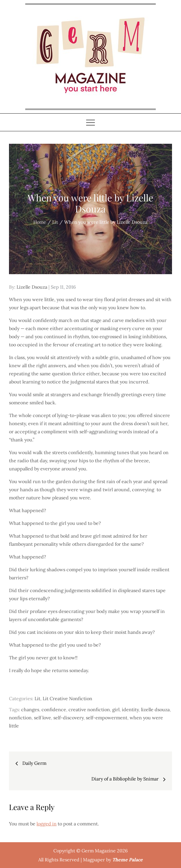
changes (30, 709)
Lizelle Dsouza (32, 287)
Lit (37, 698)
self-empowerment (107, 718)
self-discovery (68, 718)
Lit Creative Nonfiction (67, 698)
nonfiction (20, 718)
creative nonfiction (89, 709)
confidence (54, 709)
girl (116, 709)
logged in (47, 824)
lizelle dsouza (155, 709)
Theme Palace (127, 860)
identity (130, 709)
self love (42, 718)
